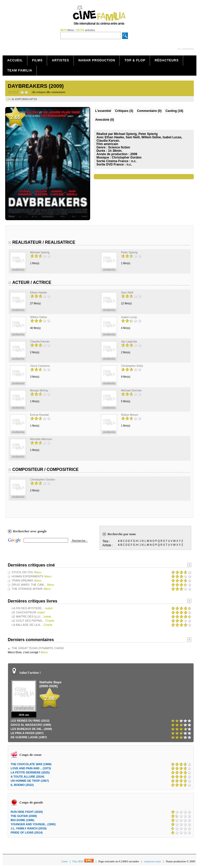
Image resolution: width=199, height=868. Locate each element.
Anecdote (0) (105, 120)
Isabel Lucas (129, 317)
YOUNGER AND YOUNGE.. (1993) (33, 824)
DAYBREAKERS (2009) (36, 86)
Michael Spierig (40, 252)
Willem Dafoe (38, 317)
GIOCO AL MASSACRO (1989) (31, 725)
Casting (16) (174, 111)
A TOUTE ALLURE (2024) (27, 777)
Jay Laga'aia (129, 341)
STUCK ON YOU (23, 572)
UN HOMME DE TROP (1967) (30, 781)
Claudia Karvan (40, 341)
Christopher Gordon (127, 157)
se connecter (186, 49)
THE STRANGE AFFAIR (27, 589)
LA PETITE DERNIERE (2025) (30, 772)
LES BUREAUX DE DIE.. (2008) (31, 729)
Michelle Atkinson (41, 439)
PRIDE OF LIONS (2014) (27, 833)
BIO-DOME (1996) (22, 820)
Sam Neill (127, 292)
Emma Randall (39, 415)
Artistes (61, 60)
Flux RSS (83, 861)
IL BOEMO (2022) (22, 785)
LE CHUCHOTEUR (24, 612)
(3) (124, 111)
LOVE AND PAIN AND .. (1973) (31, 768)
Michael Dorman (131, 390)
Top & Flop (135, 60)
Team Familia (20, 70)
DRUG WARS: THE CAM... (29, 585)
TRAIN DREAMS (22, 580)
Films (37, 60)
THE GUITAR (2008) (24, 816)
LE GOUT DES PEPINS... (28, 621)
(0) (149, 111)
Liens (65, 861)
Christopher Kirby (132, 366)
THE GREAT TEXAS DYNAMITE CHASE (38, 648)
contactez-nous (152, 861)
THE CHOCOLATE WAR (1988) (31, 764)
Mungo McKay (39, 390)
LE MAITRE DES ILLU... (27, 616)
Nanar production (97, 60)
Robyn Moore (130, 415)
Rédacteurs (167, 60)
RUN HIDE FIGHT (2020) (27, 812)
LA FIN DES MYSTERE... (28, 608)
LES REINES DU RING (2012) (30, 721)
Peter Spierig (129, 252)
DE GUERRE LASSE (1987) (29, 737)
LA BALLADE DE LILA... (27, 625)
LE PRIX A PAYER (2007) (27, 733)
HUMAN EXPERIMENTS (27, 576)
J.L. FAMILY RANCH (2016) (29, 828)
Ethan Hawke (38, 292)
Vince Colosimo (40, 366)
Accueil (15, 60)
